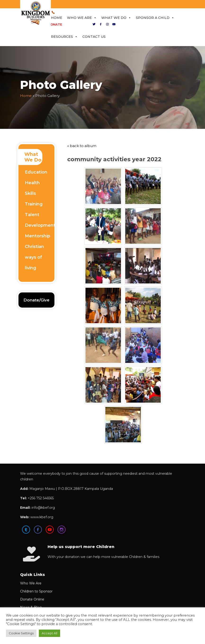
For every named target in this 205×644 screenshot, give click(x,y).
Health (32, 183)
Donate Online (32, 599)
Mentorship (38, 236)
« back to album (82, 146)
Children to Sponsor (36, 591)
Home (57, 18)
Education (36, 172)
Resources (64, 37)
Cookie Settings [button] (21, 633)
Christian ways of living (34, 257)
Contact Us (94, 37)
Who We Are (82, 18)
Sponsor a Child (155, 18)
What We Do (116, 18)
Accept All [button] (49, 633)
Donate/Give (36, 300)
